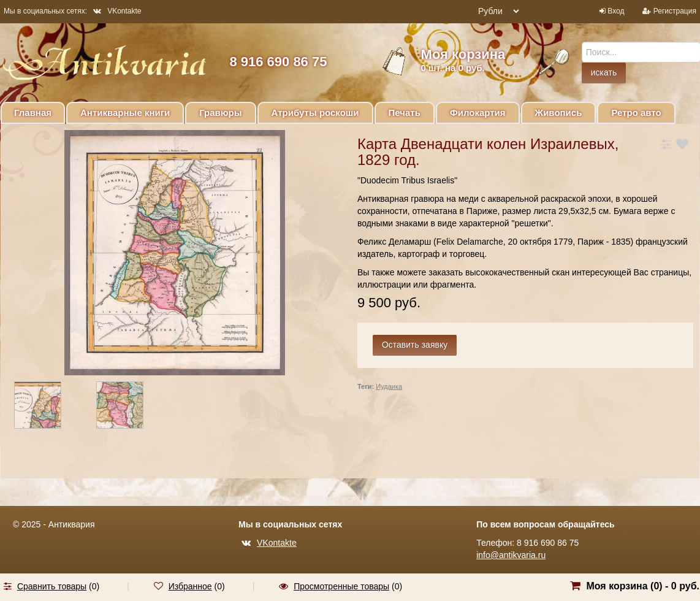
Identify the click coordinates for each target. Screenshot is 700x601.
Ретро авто (636, 113)
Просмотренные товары (341, 586)
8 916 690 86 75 (278, 62)
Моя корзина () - (643, 586)
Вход (616, 11)
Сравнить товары (52, 586)
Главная (33, 113)
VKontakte (117, 11)
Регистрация (675, 11)
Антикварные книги (125, 113)
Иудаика (389, 386)
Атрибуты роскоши (315, 113)
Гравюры (220, 113)
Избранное (190, 586)
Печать (405, 113)
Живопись (559, 113)
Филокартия (478, 113)
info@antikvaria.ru (511, 555)
